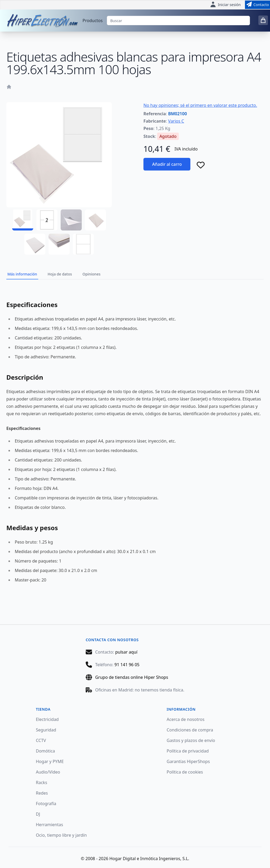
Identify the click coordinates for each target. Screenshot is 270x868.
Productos (93, 21)
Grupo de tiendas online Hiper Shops (132, 677)
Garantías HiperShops (188, 761)
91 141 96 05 (127, 665)
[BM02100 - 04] (95, 220)
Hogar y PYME (50, 761)
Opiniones (91, 274)
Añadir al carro (167, 164)
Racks (42, 782)
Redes (42, 793)
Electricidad (47, 719)
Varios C (176, 121)
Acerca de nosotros (185, 719)
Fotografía (46, 804)
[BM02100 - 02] (47, 220)
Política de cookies (185, 772)
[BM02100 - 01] (23, 220)
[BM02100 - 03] (71, 220)
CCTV (41, 740)
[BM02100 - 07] (83, 244)
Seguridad (46, 730)
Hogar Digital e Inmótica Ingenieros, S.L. (149, 859)
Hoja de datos (60, 274)
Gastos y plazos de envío (191, 740)
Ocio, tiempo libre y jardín (61, 835)
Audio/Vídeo (48, 772)
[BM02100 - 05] (35, 244)
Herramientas (49, 825)
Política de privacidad (188, 751)
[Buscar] (178, 21)
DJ (38, 814)
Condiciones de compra (190, 730)
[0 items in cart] (263, 20)
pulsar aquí (126, 652)
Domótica (45, 751)
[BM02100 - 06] (59, 244)
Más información (22, 274)
